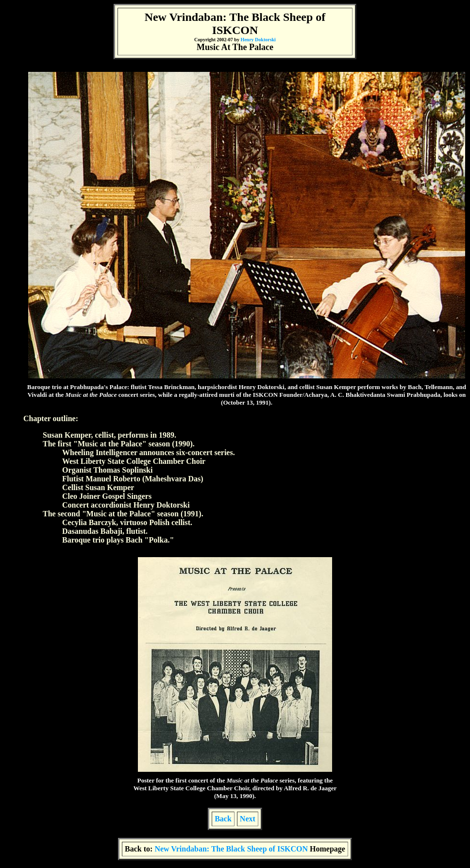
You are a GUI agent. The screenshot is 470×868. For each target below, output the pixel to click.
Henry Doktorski (258, 40)
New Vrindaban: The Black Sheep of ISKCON (232, 849)
